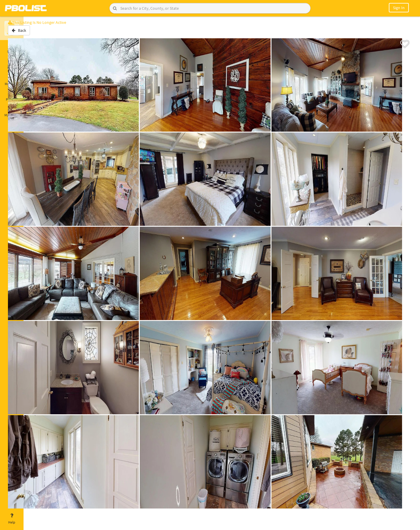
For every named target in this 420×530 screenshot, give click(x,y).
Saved (12, 64)
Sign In (399, 8)
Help (12, 519)
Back (39, 33)
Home (12, 48)
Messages (12, 80)
